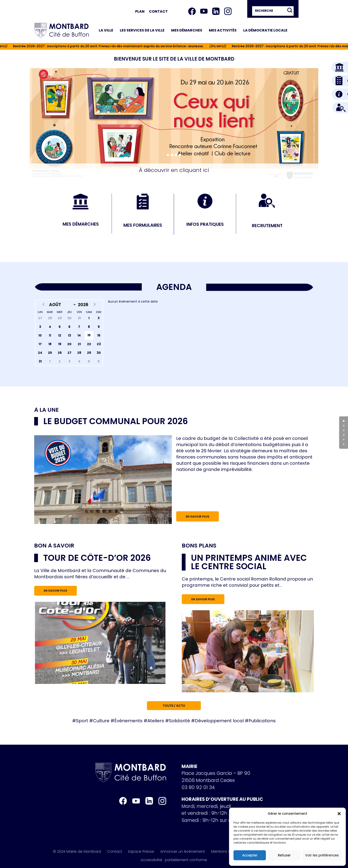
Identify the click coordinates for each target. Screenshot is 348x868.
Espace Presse (141, 852)
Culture (101, 721)
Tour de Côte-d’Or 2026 (97, 558)
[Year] (84, 305)
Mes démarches (187, 30)
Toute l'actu (174, 706)
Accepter (250, 855)
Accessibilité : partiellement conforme (174, 860)
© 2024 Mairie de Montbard (77, 852)
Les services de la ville (142, 30)
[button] (339, 814)
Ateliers (156, 721)
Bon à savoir (54, 546)
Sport (82, 721)
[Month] (62, 305)
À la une (46, 410)
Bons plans (199, 546)
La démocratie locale (265, 30)
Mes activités (223, 30)
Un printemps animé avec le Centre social (249, 562)
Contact (158, 11)
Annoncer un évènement (183, 852)
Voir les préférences (322, 855)
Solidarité (179, 721)
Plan (140, 11)
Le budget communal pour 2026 (116, 421)
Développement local (219, 721)
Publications (262, 721)
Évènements (128, 721)
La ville (106, 30)
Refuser (284, 855)
